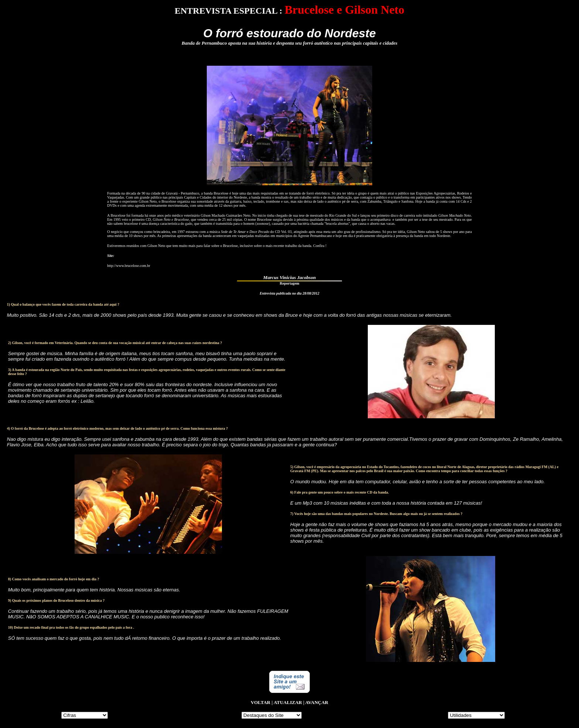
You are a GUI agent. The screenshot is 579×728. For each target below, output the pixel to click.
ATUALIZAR (288, 702)
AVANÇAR (317, 702)
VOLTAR (261, 702)
